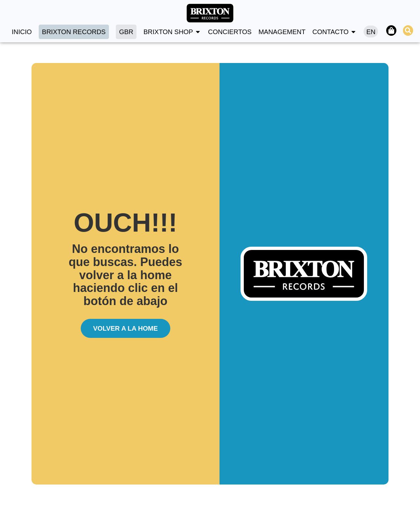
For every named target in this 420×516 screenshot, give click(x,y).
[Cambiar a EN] (370, 31)
